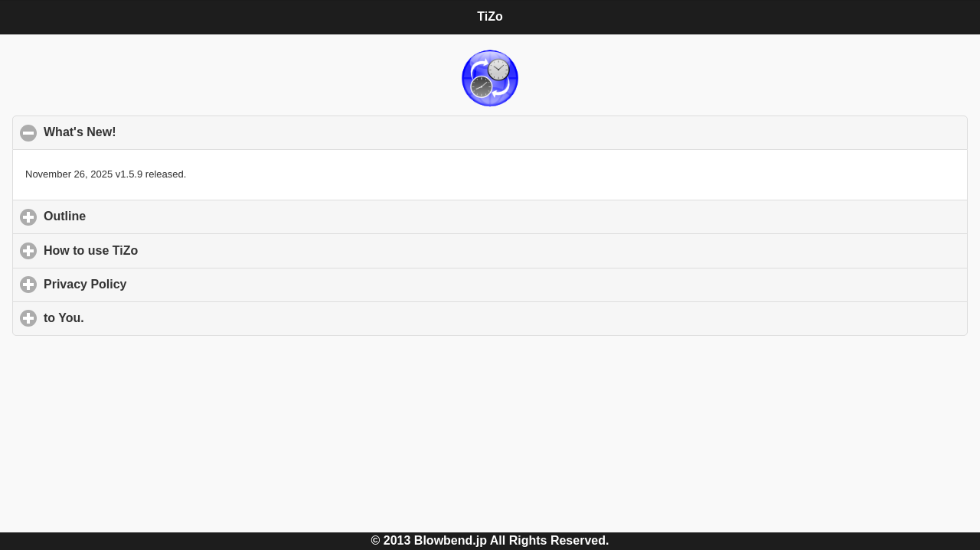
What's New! (154, 132)
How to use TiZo (162, 250)
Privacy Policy (157, 284)
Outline (136, 216)
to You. (135, 317)
